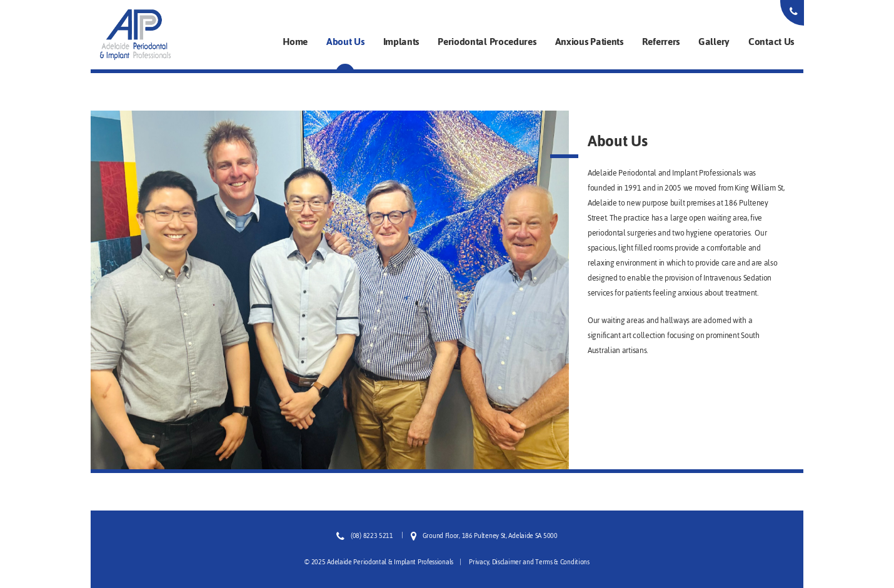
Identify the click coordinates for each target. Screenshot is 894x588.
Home (295, 42)
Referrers (661, 42)
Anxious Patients (589, 42)
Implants (401, 42)
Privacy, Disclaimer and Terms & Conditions (529, 562)
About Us (345, 42)
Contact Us (771, 42)
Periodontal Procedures (487, 42)
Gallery (714, 42)
